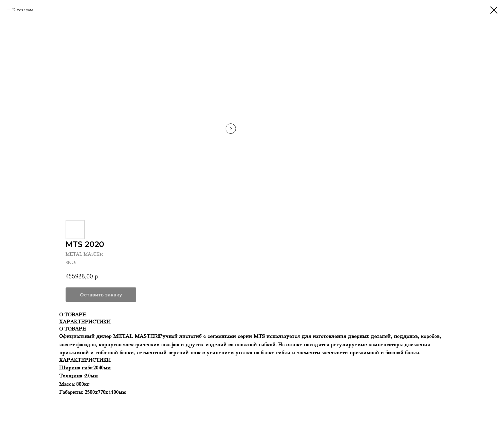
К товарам (23, 10)
